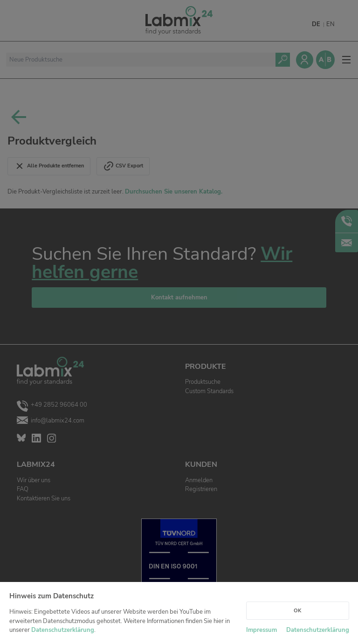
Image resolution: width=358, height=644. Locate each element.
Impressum (262, 630)
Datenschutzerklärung (63, 630)
